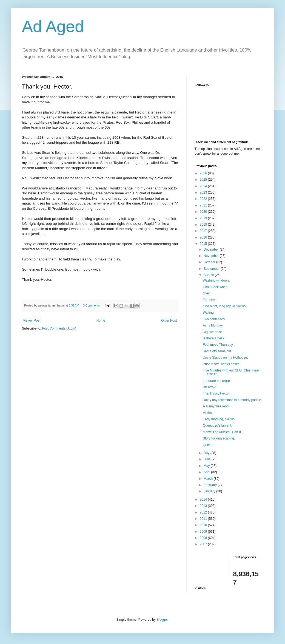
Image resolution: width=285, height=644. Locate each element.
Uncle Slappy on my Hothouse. (225, 358)
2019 (204, 218)
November (212, 256)
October (210, 262)
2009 (204, 532)
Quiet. (207, 445)
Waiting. (209, 313)
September (212, 269)
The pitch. (210, 300)
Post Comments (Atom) (59, 328)
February (211, 485)
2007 (204, 544)
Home (101, 320)
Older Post (169, 320)
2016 (204, 237)
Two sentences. (214, 319)
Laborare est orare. (217, 381)
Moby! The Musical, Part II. (222, 432)
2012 (204, 512)
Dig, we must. (213, 332)
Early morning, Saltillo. (219, 419)
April (207, 472)
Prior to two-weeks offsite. (222, 364)
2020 (204, 212)
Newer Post (32, 320)
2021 (204, 205)
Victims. (209, 413)
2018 (204, 225)
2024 (204, 186)
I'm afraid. (210, 387)
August (209, 275)
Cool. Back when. (216, 287)
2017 (204, 231)
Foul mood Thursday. (218, 345)
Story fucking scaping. (219, 438)
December (212, 249)
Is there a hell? (214, 338)
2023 (204, 192)
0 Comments (91, 305)
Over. (207, 293)
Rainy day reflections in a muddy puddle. (232, 400)
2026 (204, 173)
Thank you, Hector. (217, 393)
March (209, 479)
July (207, 453)
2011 (204, 519)
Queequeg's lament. (217, 425)
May (207, 466)
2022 (204, 199)
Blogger (162, 620)
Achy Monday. (213, 325)
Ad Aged (53, 26)
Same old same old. (217, 351)
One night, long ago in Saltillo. (225, 306)
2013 (204, 506)
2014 (204, 500)
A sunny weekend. (216, 406)
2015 (204, 244)
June (208, 459)
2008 (204, 538)
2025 (204, 180)
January (210, 491)
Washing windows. (216, 280)
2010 (204, 525)
